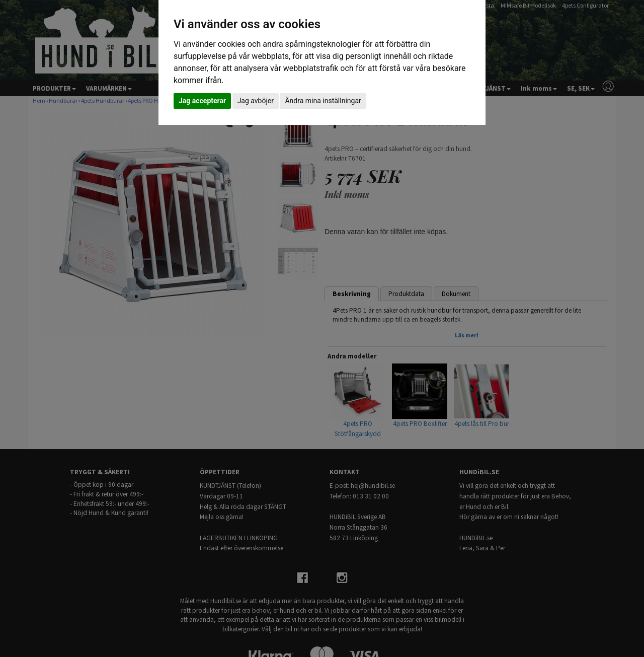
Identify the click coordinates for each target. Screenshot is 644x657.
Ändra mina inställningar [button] (323, 101)
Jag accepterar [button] (202, 101)
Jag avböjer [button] (256, 101)
